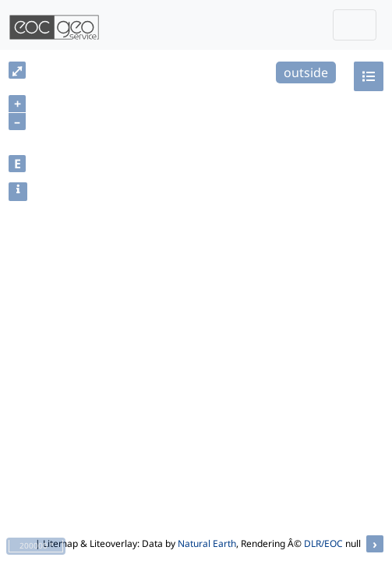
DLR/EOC (323, 543)
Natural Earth (207, 543)
